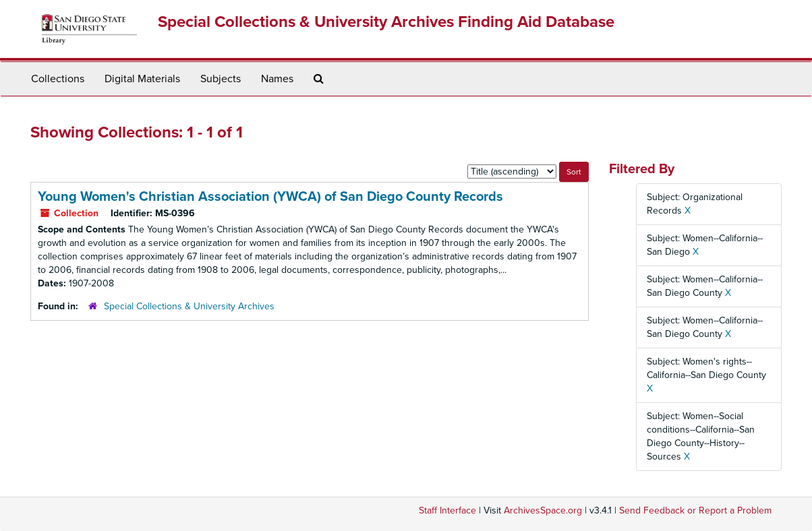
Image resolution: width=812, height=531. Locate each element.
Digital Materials (142, 79)
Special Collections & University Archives (189, 306)
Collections (58, 79)
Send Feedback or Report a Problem (695, 510)
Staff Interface (447, 510)
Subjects (221, 79)
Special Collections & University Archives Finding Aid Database (386, 22)
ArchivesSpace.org (543, 510)
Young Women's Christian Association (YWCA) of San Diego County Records (270, 197)
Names (277, 79)
